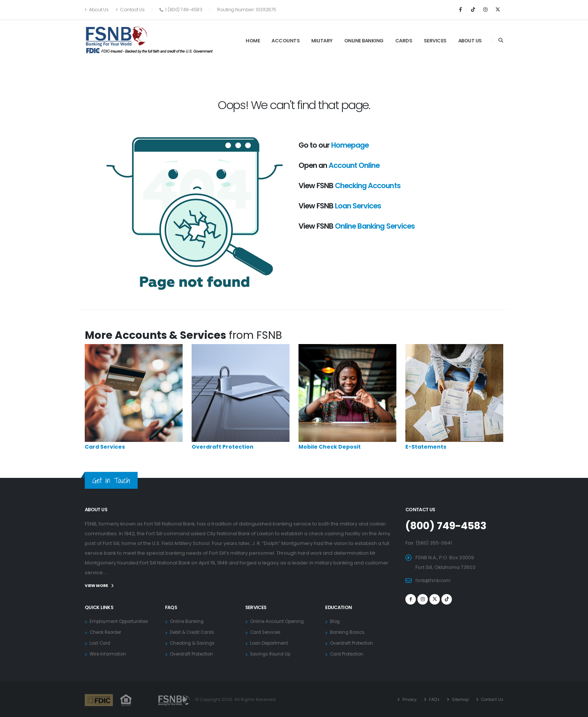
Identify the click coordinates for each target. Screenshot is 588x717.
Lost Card (101, 643)
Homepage (350, 145)
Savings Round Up (272, 653)
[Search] (501, 40)
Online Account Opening (280, 621)
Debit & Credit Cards (195, 632)
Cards (404, 41)
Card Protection (349, 653)
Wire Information (110, 653)
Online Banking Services (375, 226)
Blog (335, 621)
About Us (97, 10)
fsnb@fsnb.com (435, 580)
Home (253, 41)
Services (435, 41)
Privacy (404, 699)
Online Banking (364, 41)
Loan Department (271, 643)
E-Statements (426, 447)
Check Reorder (108, 632)
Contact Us (130, 10)
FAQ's (430, 699)
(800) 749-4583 (450, 525)
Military (322, 41)
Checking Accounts (367, 186)
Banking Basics (348, 632)
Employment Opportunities (122, 621)
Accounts (286, 41)
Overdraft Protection (223, 447)
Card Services (105, 447)
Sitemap (457, 699)
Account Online (354, 165)
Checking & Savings (194, 643)
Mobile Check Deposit (330, 447)
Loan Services (358, 206)
